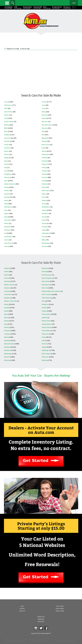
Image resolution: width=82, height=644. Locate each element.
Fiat (5, 168)
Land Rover (8, 243)
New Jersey (46, 281)
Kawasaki (7, 227)
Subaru (44, 210)
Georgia (7, 308)
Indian (6, 200)
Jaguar (6, 213)
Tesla (43, 220)
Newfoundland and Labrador (51, 291)
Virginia (44, 347)
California (7, 288)
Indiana (6, 321)
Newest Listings (60, 611)
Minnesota (7, 350)
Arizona (7, 278)
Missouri (7, 357)
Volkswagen (46, 233)
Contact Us (22, 611)
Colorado (7, 291)
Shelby (44, 200)
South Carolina (47, 327)
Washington (46, 350)
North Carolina (47, 294)
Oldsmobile (45, 154)
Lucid (44, 108)
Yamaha (44, 246)
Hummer (7, 194)
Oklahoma (45, 304)
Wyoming (45, 360)
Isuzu (6, 210)
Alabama (7, 268)
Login (74, 3)
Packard (44, 158)
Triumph (44, 227)
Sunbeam (45, 213)
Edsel (6, 161)
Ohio (43, 301)
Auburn (6, 115)
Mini (43, 135)
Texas (44, 337)
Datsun (6, 151)
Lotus (44, 105)
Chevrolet (7, 138)
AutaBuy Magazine (45, 634)
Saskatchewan (47, 324)
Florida (6, 304)
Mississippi (8, 354)
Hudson (7, 191)
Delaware (7, 298)
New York (45, 288)
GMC (6, 181)
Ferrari (6, 164)
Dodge (6, 158)
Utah (43, 341)
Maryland (7, 341)
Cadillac (7, 135)
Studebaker (46, 207)
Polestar (44, 171)
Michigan (7, 347)
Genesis (7, 177)
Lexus (6, 246)
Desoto (6, 154)
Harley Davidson (9, 184)
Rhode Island (46, 321)
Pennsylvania (46, 314)
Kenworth (7, 230)
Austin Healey (9, 122)
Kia (5, 233)
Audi (6, 118)
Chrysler (7, 141)
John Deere (8, 220)
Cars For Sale (60, 606)
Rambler (45, 184)
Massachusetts (9, 344)
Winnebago (46, 243)
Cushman (7, 148)
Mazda (44, 118)
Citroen (6, 145)
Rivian (44, 187)
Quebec (44, 318)
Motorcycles (41, 621)
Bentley (7, 125)
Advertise (22, 609)
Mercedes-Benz (47, 125)
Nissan (44, 151)
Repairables (41, 619)
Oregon (44, 311)
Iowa (6, 324)
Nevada (44, 272)
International (8, 207)
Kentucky (7, 331)
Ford (6, 171)
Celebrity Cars (41, 617)
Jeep (6, 217)
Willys (44, 240)
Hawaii (6, 311)
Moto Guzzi (46, 145)
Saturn (44, 194)
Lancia (6, 240)
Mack (44, 112)
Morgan (44, 141)
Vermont (45, 344)
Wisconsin (45, 357)
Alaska (6, 272)
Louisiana (7, 334)
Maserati (45, 115)
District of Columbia (10, 301)
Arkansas (7, 281)
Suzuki (44, 217)
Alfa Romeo (8, 105)
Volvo (44, 237)
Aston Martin (8, 112)
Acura (6, 102)
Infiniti (6, 204)
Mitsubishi (45, 138)
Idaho (6, 314)
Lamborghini (8, 237)
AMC (6, 108)
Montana (7, 360)
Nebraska (45, 268)
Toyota (44, 223)
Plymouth (45, 164)
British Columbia (9, 285)
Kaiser (6, 223)
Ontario (44, 308)
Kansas (7, 327)
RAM (43, 181)
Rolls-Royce (46, 191)
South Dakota (46, 331)
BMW (6, 128)
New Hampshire (47, 278)
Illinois (6, 318)
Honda (6, 187)
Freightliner (8, 174)
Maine (6, 337)
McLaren (45, 122)
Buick (6, 131)
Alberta (6, 275)
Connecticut (8, 294)
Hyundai (7, 197)
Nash (43, 148)
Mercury (44, 128)
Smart (44, 204)
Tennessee (45, 334)
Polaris (44, 168)
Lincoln (44, 102)
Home (22, 606)
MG (43, 131)
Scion (44, 197)
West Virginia (46, 354)
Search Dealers (60, 609)
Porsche (44, 177)
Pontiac (44, 174)
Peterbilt (44, 161)
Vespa (44, 230)
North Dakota (46, 298)
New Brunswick (47, 275)
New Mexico (46, 285)
